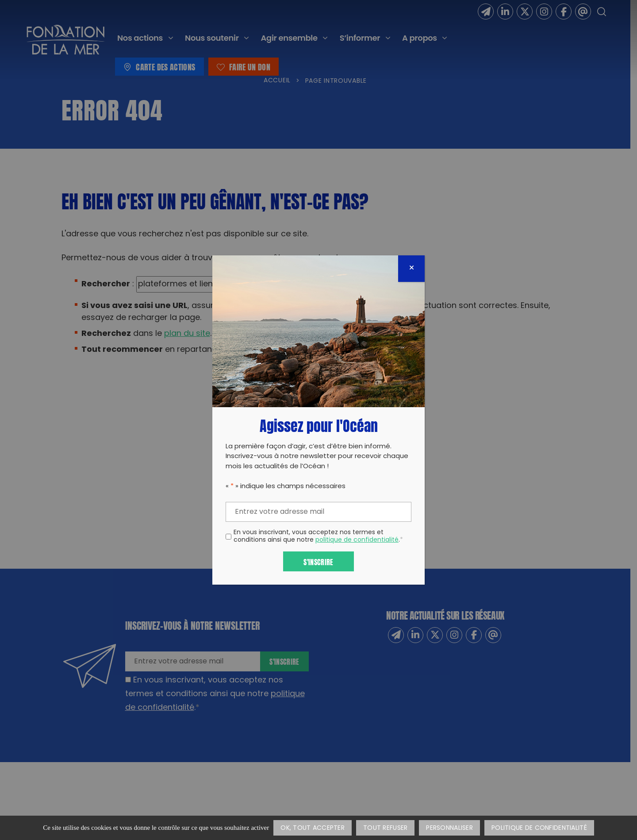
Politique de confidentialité (539, 828)
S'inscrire (318, 561)
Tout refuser (385, 828)
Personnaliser (449, 828)
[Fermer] (411, 269)
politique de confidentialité (357, 540)
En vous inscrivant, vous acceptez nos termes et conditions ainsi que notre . (318, 537)
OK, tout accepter (313, 828)
